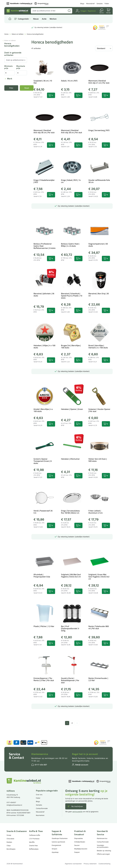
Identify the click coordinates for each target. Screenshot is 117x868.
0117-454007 (11, 802)
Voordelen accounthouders (103, 846)
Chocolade (10, 839)
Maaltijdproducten (81, 849)
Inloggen (84, 11)
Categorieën (23, 19)
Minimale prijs (8, 67)
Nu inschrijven (77, 806)
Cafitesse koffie (35, 835)
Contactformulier (42, 808)
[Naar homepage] (10, 19)
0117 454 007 (41, 765)
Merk (10, 79)
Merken (53, 19)
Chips (9, 845)
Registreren (92, 11)
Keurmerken (40, 815)
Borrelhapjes (11, 849)
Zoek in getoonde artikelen (13, 54)
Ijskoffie (32, 842)
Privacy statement (90, 864)
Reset (27, 88)
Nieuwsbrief (90, 4)
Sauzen (77, 845)
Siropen (54, 849)
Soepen (77, 852)
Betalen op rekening (104, 851)
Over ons (39, 795)
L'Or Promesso (34, 839)
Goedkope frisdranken (60, 838)
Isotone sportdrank (58, 842)
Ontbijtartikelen (80, 842)
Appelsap (55, 852)
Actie (44, 19)
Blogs (82, 4)
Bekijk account (82, 765)
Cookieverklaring (104, 864)
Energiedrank (56, 845)
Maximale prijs (21, 67)
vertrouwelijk (77, 812)
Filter (11, 88)
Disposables (79, 838)
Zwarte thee (33, 845)
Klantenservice (40, 754)
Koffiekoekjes (34, 849)
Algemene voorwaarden (73, 864)
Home (6, 34)
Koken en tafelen (18, 34)
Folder (107, 4)
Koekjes (9, 842)
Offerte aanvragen (103, 854)
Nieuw (36, 19)
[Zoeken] (69, 11)
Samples (100, 4)
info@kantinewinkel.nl (14, 805)
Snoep (9, 835)
